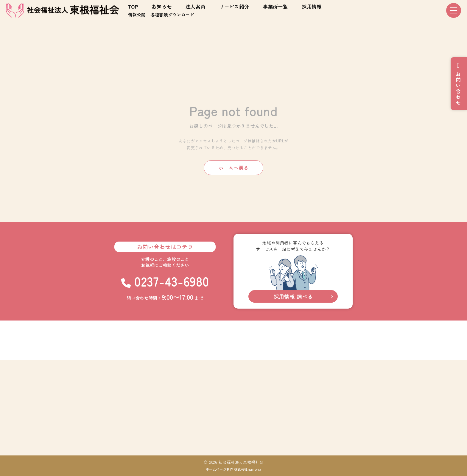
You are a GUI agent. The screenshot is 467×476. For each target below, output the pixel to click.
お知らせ (162, 7)
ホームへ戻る (234, 168)
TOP (133, 7)
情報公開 (137, 15)
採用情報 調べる (293, 297)
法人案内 (196, 7)
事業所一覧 (275, 7)
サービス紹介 (234, 7)
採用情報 (312, 7)
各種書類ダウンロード (172, 15)
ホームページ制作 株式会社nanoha (233, 469)
